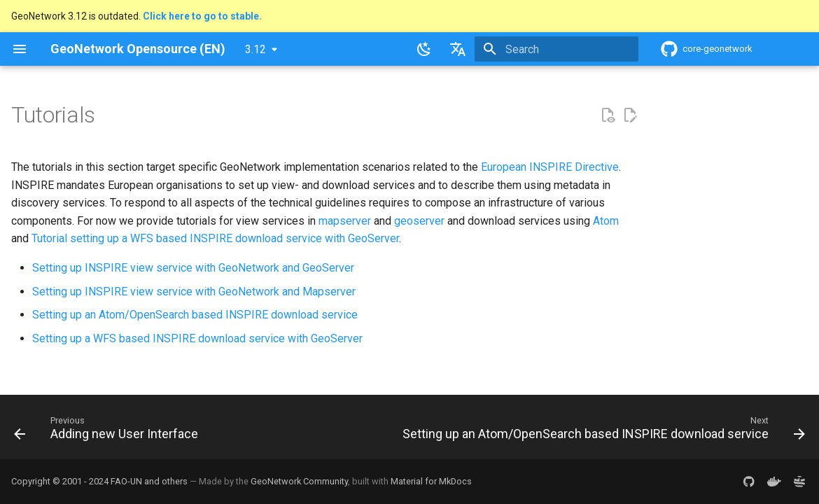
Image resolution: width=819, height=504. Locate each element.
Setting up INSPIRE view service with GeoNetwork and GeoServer (193, 268)
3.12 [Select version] (255, 49)
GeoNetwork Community (299, 481)
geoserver (419, 221)
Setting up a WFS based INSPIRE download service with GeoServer (197, 338)
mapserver (345, 221)
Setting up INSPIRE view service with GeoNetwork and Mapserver (194, 292)
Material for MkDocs (431, 481)
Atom (606, 221)
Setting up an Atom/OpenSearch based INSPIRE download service (195, 315)
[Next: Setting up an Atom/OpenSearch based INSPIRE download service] (601, 431)
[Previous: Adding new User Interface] (108, 431)
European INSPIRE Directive (550, 167)
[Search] (556, 49)
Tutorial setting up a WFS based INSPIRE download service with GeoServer (215, 238)
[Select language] (458, 49)
